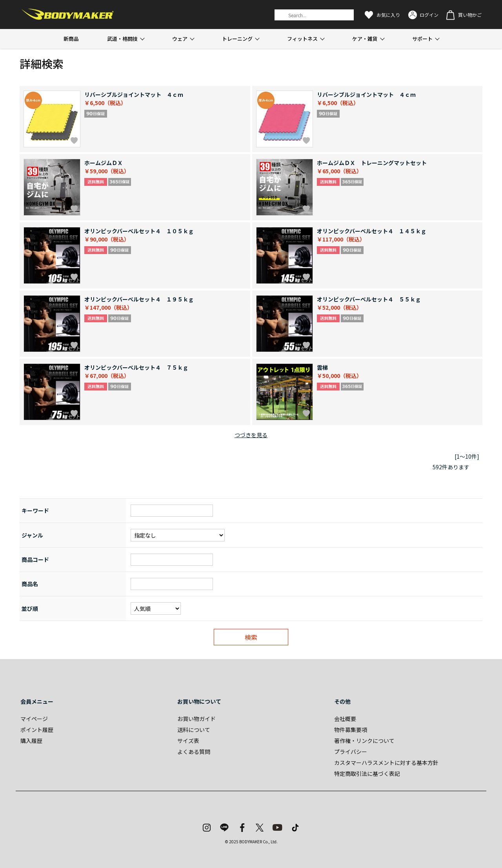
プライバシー (351, 752)
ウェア (180, 39)
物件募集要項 (351, 730)
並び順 (30, 608)
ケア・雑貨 (365, 39)
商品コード (35, 559)
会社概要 (345, 719)
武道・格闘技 (122, 39)
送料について (194, 730)
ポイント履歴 (37, 730)
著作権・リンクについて (364, 741)
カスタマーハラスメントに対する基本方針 (386, 763)
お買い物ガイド (196, 719)
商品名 (30, 584)
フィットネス (302, 39)
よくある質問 (194, 752)
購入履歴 (31, 741)
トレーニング (237, 39)
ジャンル (32, 535)
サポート (422, 39)
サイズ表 (188, 741)
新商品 (71, 39)
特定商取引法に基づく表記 (367, 774)
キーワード (35, 510)
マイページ (34, 719)
